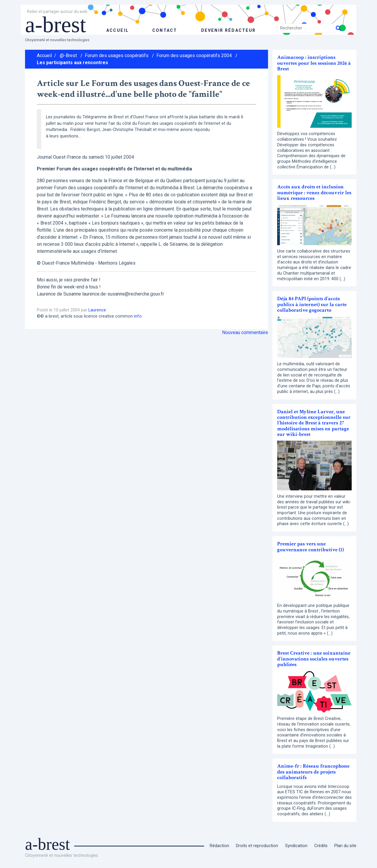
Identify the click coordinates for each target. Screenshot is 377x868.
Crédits (321, 846)
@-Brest (68, 55)
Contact (164, 30)
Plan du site (345, 846)
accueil (117, 30)
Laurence (97, 310)
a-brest (57, 24)
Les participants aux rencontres (72, 63)
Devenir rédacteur (228, 30)
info (138, 316)
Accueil (44, 55)
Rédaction (219, 846)
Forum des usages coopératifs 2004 (194, 55)
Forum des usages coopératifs (117, 55)
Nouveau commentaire (245, 332)
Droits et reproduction (257, 846)
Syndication (296, 846)
